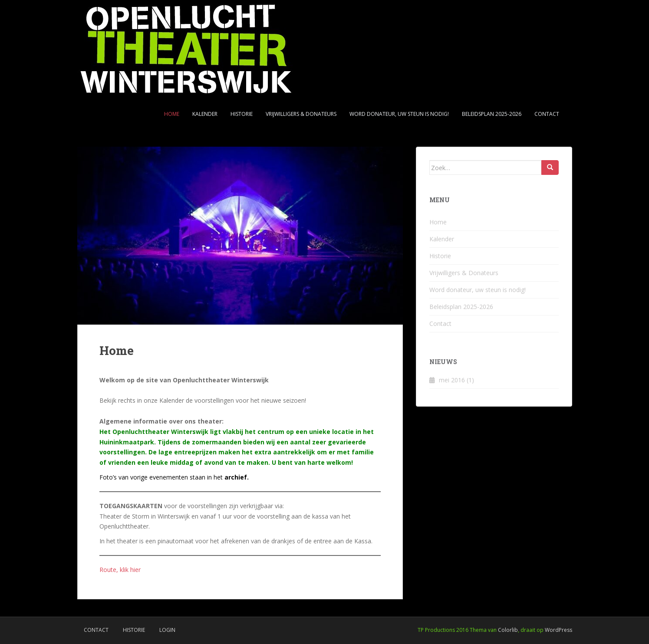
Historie (242, 114)
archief (236, 477)
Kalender (205, 114)
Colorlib (508, 630)
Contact (547, 114)
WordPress (558, 630)
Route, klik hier (120, 570)
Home (172, 114)
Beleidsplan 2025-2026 (492, 114)
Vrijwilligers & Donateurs (301, 114)
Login (167, 630)
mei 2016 (452, 380)
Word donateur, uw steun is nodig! (399, 114)
